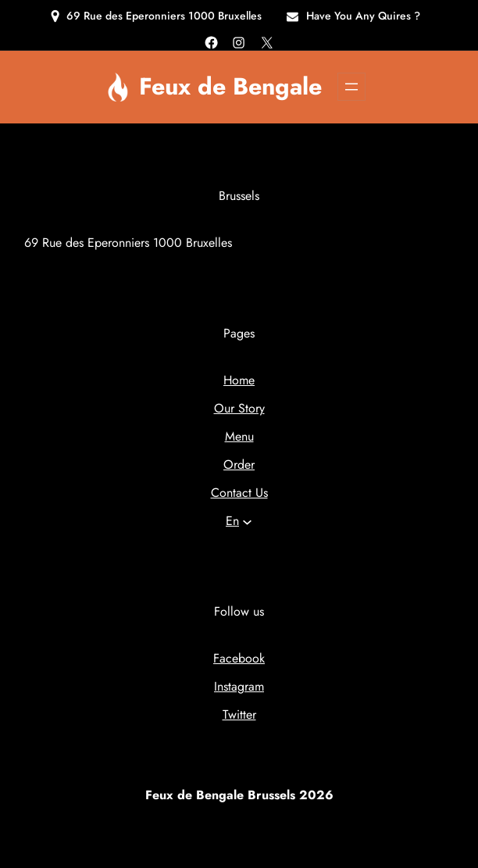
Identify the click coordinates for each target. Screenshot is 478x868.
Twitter (239, 714)
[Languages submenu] (247, 522)
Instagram (239, 686)
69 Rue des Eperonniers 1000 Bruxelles (164, 16)
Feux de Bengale (230, 86)
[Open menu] (351, 87)
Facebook (239, 658)
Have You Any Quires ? (363, 16)
